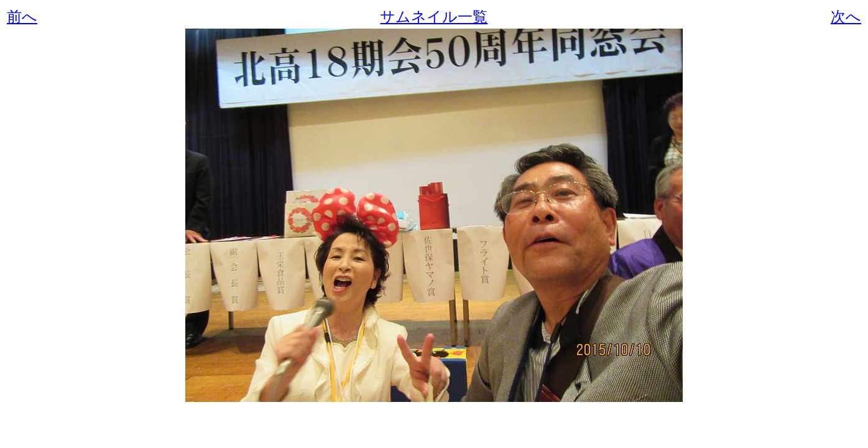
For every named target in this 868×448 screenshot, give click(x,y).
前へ (22, 17)
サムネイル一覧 (434, 17)
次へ (846, 17)
